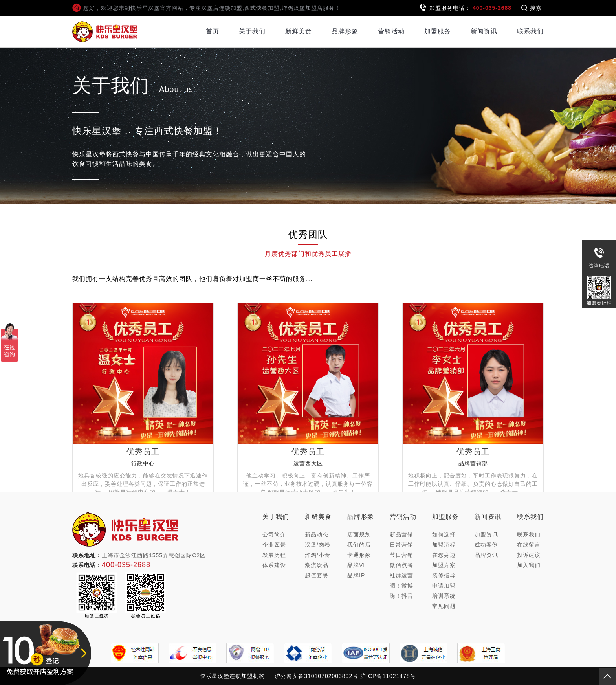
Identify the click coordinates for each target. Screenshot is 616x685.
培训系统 (444, 596)
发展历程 (274, 555)
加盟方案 (444, 565)
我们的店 (359, 545)
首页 (213, 31)
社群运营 (401, 575)
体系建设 (274, 565)
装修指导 (444, 575)
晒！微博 (401, 586)
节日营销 (401, 555)
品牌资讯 (486, 555)
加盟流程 (444, 545)
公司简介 (274, 534)
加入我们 (529, 565)
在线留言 (529, 545)
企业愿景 (274, 545)
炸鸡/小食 (318, 555)
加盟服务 (438, 31)
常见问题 (444, 606)
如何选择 (444, 534)
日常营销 (401, 545)
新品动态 (317, 534)
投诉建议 (529, 555)
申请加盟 (444, 586)
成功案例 (486, 545)
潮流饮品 (317, 565)
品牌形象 (345, 31)
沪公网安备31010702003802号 (316, 676)
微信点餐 (401, 565)
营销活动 (391, 31)
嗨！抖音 (401, 596)
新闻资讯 (484, 31)
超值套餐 (317, 575)
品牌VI (356, 565)
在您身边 (444, 555)
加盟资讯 (486, 534)
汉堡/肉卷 (318, 545)
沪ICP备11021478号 (388, 676)
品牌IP (356, 575)
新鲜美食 (299, 31)
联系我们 (530, 31)
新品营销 (401, 534)
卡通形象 (359, 555)
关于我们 (252, 31)
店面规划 (359, 534)
